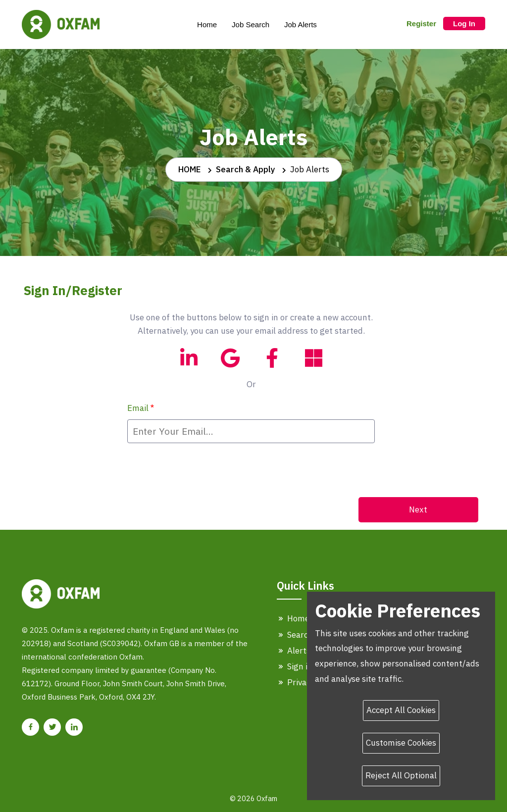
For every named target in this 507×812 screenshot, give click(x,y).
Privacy (296, 682)
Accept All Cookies (401, 710)
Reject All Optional (401, 775)
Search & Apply (246, 169)
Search (295, 635)
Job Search (251, 25)
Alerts (294, 651)
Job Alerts (301, 25)
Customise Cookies (401, 743)
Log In (464, 24)
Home (207, 25)
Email (141, 408)
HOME (190, 169)
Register (421, 24)
